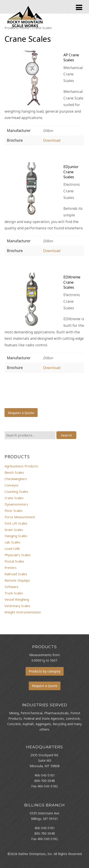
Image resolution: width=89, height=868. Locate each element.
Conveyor (12, 485)
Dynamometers (16, 504)
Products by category (45, 671)
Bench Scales (14, 472)
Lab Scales (12, 542)
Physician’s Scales (18, 555)
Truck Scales (14, 593)
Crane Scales (14, 498)
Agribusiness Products (21, 466)
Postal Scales (14, 561)
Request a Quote (21, 413)
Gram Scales (14, 530)
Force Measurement (20, 517)
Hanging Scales (16, 536)
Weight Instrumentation (23, 612)
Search (66, 435)
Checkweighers (16, 479)
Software (11, 587)
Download (52, 140)
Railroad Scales (16, 574)
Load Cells (12, 548)
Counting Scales (16, 491)
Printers (11, 568)
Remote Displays (17, 580)
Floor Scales (14, 511)
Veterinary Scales (17, 606)
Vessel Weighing (17, 599)
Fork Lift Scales (16, 523)
